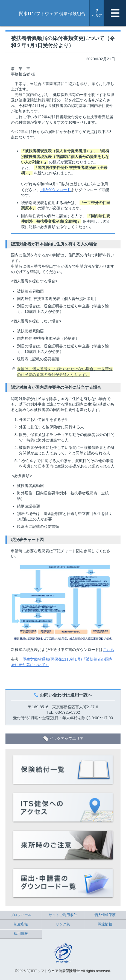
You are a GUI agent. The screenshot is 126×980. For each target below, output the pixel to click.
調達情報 (105, 924)
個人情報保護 (105, 915)
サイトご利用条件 (63, 915)
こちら (109, 650)
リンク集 (63, 924)
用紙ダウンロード (55, 190)
